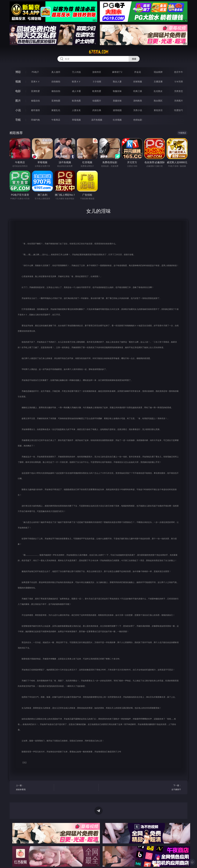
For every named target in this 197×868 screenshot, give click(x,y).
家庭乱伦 (56, 110)
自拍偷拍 (56, 82)
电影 (18, 91)
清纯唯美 (138, 101)
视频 (18, 81)
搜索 (134, 59)
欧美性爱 (97, 91)
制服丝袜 (117, 91)
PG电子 (35, 72)
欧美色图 (76, 101)
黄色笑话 (158, 110)
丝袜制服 (138, 82)
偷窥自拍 (35, 101)
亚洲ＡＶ (35, 82)
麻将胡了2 (117, 72)
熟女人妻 (117, 82)
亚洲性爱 (35, 91)
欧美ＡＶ (76, 82)
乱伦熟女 (158, 91)
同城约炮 (35, 120)
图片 (18, 101)
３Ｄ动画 (97, 82)
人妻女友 (76, 110)
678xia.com (99, 52)
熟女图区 (158, 101)
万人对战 (76, 72)
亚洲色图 (56, 101)
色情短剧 (138, 120)
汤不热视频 (97, 120)
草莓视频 (76, 120)
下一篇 (163, 788)
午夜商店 (56, 120)
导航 (18, 120)
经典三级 (138, 91)
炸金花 (138, 72)
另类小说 (138, 110)
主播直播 (158, 82)
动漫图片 (97, 101)
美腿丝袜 (117, 101)
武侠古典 (97, 110)
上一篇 (34, 788)
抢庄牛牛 (179, 72)
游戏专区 (97, 72)
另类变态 (179, 91)
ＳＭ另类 (179, 82)
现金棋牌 (158, 72)
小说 (18, 110)
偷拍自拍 (56, 91)
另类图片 (179, 101)
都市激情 (35, 110)
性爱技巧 (179, 110)
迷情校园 (117, 110)
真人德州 (56, 72)
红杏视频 (117, 120)
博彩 (18, 72)
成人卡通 (76, 91)
